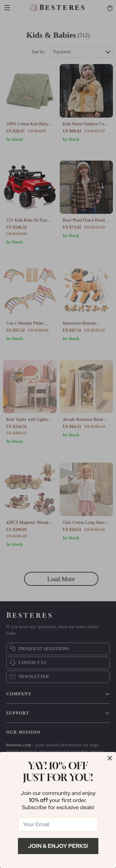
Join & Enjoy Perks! (58, 846)
